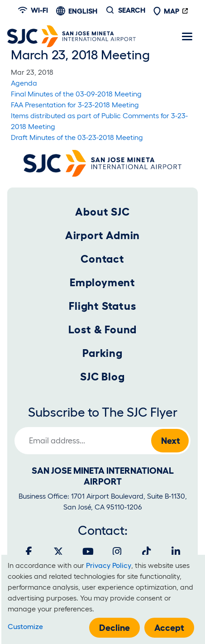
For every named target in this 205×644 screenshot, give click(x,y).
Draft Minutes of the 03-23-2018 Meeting (77, 137)
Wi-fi (33, 10)
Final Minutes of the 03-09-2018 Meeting (76, 94)
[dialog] (103, 599)
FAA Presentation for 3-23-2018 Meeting (75, 105)
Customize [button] (25, 626)
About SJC (102, 212)
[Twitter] (58, 552)
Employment (102, 282)
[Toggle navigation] (187, 36)
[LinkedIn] (176, 552)
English (83, 11)
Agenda (24, 83)
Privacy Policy (109, 565)
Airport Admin (102, 235)
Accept (169, 628)
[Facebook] (29, 552)
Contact (102, 259)
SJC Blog (102, 377)
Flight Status (102, 306)
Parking (102, 353)
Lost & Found (103, 329)
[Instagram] (117, 552)
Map (166, 11)
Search (132, 10)
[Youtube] (88, 552)
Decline (114, 628)
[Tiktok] (147, 552)
